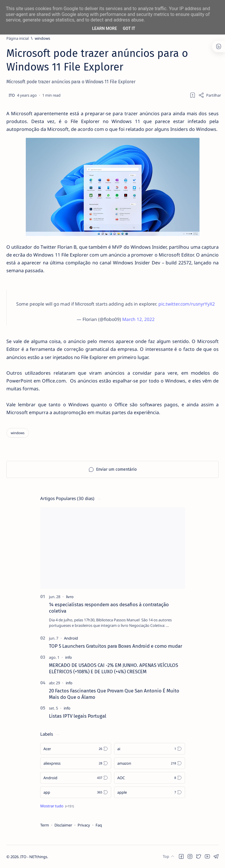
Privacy (84, 825)
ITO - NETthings (34, 857)
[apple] (150, 792)
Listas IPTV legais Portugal (78, 716)
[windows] (42, 38)
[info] (68, 657)
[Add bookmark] (193, 95)
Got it (129, 28)
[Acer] (76, 749)
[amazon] (150, 763)
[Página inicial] (18, 38)
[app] (76, 792)
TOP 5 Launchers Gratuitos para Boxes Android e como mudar (116, 646)
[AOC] (150, 778)
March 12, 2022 (138, 319)
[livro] (70, 597)
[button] (181, 856)
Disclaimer (63, 825)
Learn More (105, 28)
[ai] (150, 749)
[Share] (210, 95)
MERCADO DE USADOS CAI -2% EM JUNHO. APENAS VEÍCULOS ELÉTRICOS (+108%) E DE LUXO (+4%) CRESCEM (114, 668)
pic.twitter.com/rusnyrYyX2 (187, 304)
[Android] (71, 638)
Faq (99, 825)
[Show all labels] (57, 806)
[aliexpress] (76, 763)
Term (45, 825)
